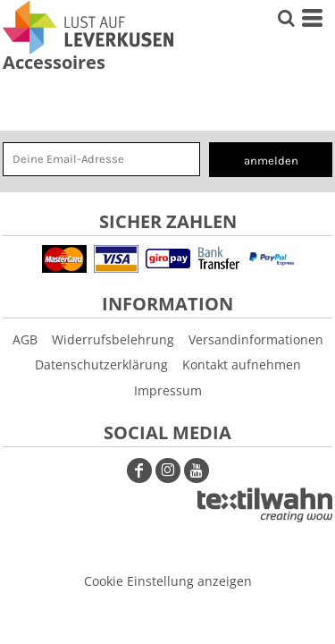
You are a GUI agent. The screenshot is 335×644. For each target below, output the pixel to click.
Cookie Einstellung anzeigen (168, 581)
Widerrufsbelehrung (113, 339)
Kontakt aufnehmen (242, 364)
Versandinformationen (256, 339)
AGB (25, 339)
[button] (265, 505)
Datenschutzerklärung (101, 364)
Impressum (168, 390)
